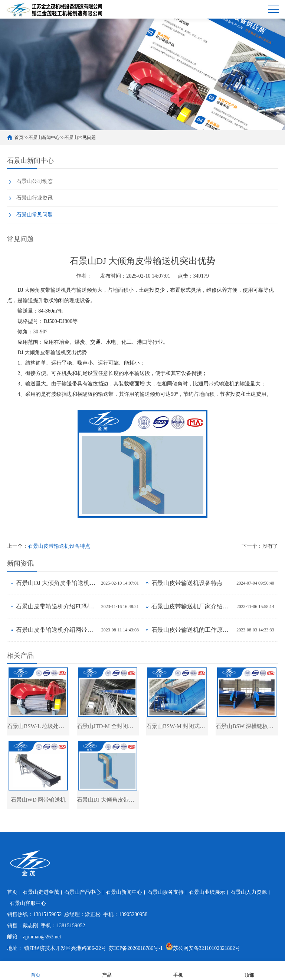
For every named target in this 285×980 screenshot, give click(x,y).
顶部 (249, 970)
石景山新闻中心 (44, 138)
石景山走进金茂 (41, 892)
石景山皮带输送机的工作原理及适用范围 (192, 630)
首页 (19, 138)
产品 (107, 970)
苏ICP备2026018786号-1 (136, 948)
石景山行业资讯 (35, 198)
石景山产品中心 (82, 892)
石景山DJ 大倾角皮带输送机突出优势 (57, 583)
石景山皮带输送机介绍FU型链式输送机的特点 (57, 606)
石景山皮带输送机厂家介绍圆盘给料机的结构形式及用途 (192, 606)
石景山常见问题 (80, 138)
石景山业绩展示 (207, 892)
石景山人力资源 (249, 892)
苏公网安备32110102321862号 (203, 948)
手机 (178, 970)
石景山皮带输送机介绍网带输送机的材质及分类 (57, 630)
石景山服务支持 (166, 892)
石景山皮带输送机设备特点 (59, 546)
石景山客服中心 (28, 903)
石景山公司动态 (35, 181)
